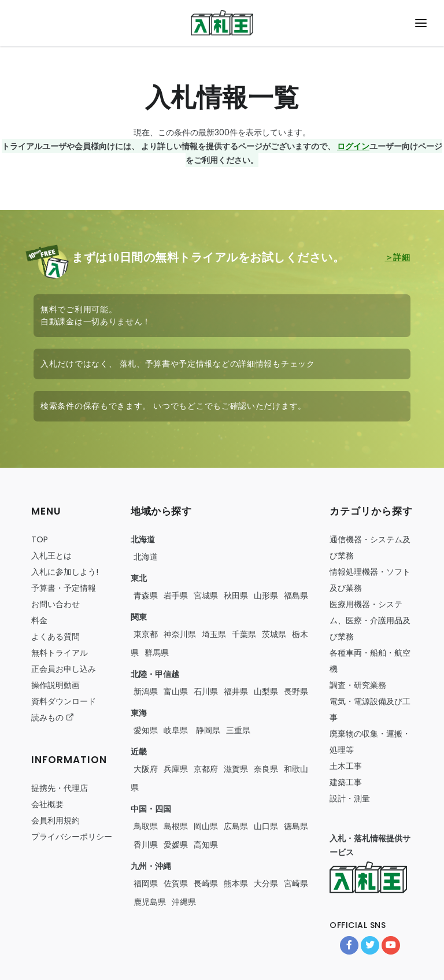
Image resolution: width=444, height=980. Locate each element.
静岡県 (207, 730)
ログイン (353, 146)
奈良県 (266, 769)
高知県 (206, 845)
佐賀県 (176, 883)
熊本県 (236, 883)
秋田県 (236, 596)
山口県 (266, 826)
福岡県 (146, 883)
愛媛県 (176, 845)
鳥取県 (146, 826)
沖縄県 (184, 902)
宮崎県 (296, 883)
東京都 (146, 634)
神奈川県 (180, 634)
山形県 (266, 596)
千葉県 (244, 634)
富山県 (176, 691)
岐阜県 (176, 730)
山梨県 (266, 691)
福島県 (296, 596)
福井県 (236, 691)
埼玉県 (214, 634)
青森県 (146, 596)
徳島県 (296, 826)
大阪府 (146, 769)
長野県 (296, 691)
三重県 (238, 730)
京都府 (206, 769)
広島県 (236, 826)
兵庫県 (176, 769)
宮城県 (206, 596)
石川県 (206, 691)
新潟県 (146, 691)
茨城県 (274, 634)
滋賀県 (236, 769)
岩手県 (176, 596)
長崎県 (206, 883)
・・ (370, 620)
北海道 (146, 557)
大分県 (266, 883)
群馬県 (157, 653)
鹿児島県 (150, 902)
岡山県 (206, 826)
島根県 (176, 826)
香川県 (146, 845)
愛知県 (146, 730)
